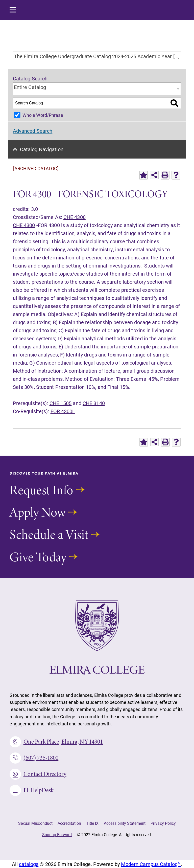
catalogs (29, 864)
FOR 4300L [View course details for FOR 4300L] (63, 411)
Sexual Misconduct (35, 823)
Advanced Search (33, 131)
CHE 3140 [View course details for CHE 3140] (94, 403)
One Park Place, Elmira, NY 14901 (56, 742)
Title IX (92, 823)
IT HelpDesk (32, 790)
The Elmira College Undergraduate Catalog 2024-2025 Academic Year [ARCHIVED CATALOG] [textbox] (98, 56)
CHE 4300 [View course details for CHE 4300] (75, 217)
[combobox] (97, 58)
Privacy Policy (163, 823)
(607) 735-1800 (34, 758)
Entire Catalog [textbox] (30, 87)
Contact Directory (38, 774)
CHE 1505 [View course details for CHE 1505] (61, 403)
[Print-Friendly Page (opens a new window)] (165, 175)
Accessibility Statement (125, 823)
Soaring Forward (57, 834)
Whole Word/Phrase (43, 115)
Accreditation (69, 823)
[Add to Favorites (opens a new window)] (144, 175)
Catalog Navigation (42, 149)
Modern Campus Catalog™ (151, 864)
